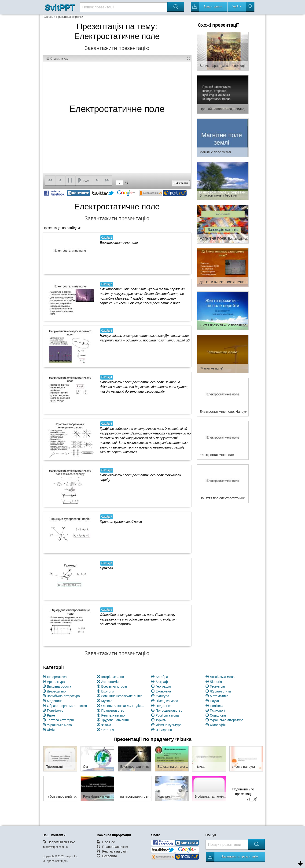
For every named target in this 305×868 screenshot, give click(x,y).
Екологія (108, 691)
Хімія (51, 730)
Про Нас (108, 842)
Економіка (163, 691)
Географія (163, 686)
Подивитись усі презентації (244, 795)
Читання (108, 730)
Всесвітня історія (114, 686)
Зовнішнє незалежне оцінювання (124, 696)
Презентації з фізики (70, 17)
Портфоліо (55, 710)
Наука (215, 701)
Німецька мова (167, 701)
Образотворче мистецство (67, 706)
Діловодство (56, 691)
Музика (107, 701)
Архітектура (56, 682)
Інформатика (57, 677)
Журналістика (220, 691)
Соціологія (218, 715)
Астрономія (110, 682)
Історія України (113, 677)
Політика (217, 706)
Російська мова (167, 715)
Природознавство (169, 710)
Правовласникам (115, 847)
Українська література (227, 720)
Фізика (106, 725)
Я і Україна (164, 730)
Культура (162, 696)
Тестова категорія (61, 720)
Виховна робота (59, 686)
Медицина (55, 701)
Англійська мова (222, 677)
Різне (51, 715)
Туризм (161, 720)
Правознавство (113, 710)
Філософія (218, 725)
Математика (219, 696)
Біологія (216, 682)
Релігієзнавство (113, 715)
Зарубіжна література (64, 696)
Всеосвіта (110, 856)
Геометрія (217, 686)
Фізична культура (169, 725)
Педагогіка (164, 706)
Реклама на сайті (115, 851)
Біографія (163, 682)
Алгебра (162, 677)
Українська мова (59, 725)
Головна (48, 17)
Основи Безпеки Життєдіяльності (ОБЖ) (124, 706)
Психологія (218, 710)
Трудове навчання (115, 720)
